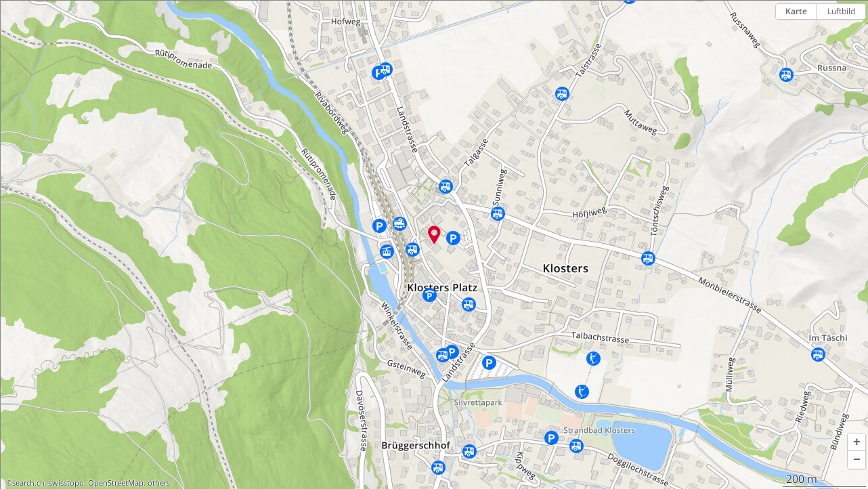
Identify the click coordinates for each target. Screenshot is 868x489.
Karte (796, 11)
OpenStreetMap (116, 483)
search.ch (28, 483)
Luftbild (841, 11)
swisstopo (66, 483)
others (159, 483)
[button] (856, 442)
